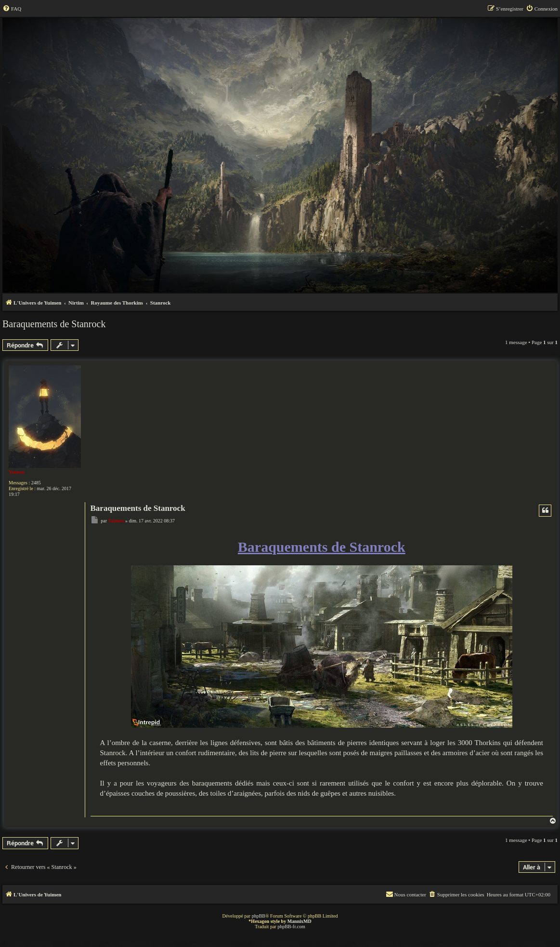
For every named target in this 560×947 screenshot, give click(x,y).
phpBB (259, 916)
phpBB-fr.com (291, 927)
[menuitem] (12, 9)
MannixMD (300, 921)
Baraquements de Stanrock (54, 324)
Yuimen (17, 472)
